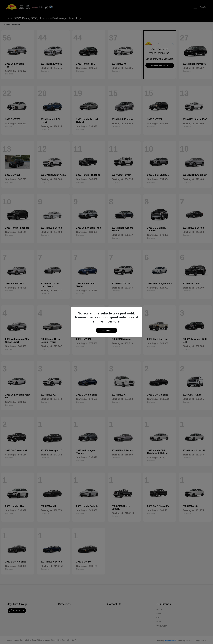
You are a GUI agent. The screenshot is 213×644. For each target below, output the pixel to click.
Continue (107, 330)
